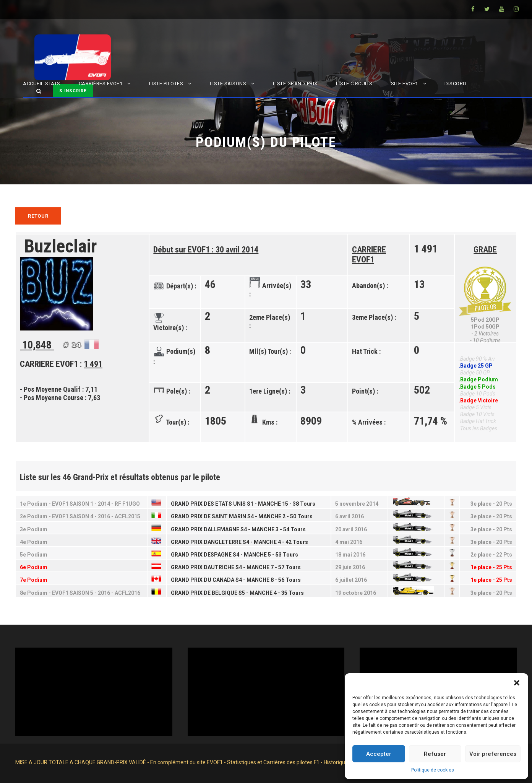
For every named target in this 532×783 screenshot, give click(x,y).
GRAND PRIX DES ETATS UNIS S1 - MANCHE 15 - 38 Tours (243, 504)
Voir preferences (493, 754)
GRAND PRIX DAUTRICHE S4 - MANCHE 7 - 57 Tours (236, 567)
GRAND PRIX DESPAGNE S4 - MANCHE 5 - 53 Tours (234, 555)
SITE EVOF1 (405, 84)
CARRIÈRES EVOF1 (101, 84)
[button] (517, 683)
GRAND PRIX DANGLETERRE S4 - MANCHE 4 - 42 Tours (239, 542)
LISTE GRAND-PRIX (295, 84)
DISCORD (456, 84)
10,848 (38, 345)
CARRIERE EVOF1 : (61, 364)
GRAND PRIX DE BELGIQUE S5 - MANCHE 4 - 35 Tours (237, 593)
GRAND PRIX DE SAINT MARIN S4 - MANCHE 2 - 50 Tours (242, 516)
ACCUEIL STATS (42, 84)
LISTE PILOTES (166, 84)
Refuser (435, 754)
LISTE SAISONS (228, 84)
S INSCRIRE (73, 91)
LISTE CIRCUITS (354, 84)
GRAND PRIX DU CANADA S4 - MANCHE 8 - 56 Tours (236, 580)
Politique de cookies (433, 770)
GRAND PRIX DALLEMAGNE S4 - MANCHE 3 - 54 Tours (238, 529)
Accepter (379, 754)
